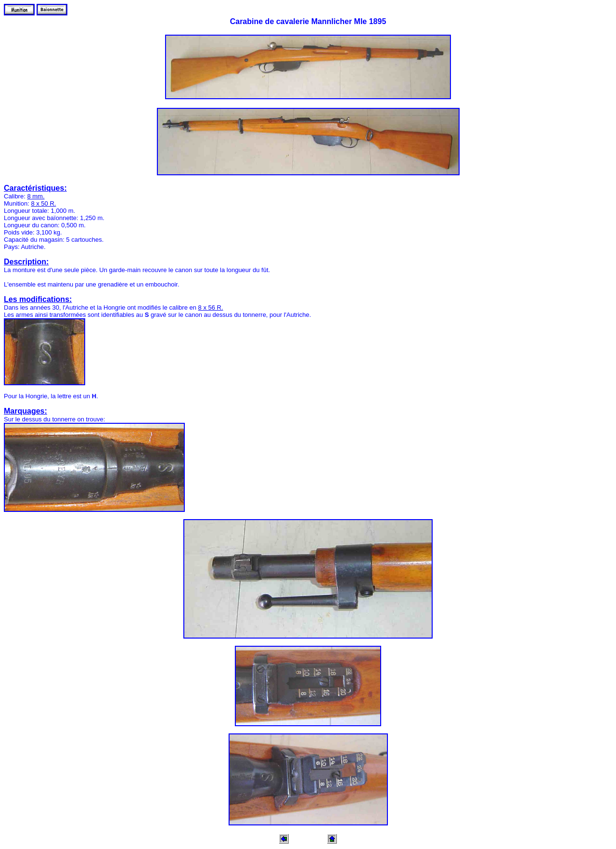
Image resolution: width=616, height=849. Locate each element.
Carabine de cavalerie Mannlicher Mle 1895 (308, 21)
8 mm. (36, 196)
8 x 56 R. (211, 307)
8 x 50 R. (43, 203)
